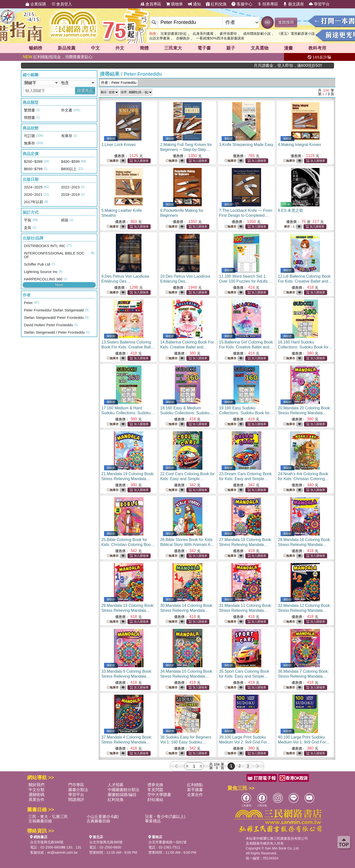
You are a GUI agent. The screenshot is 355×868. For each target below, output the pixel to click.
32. (304, 610)
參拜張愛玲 (228, 34)
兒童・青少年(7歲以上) (165, 817)
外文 (120, 48)
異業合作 (36, 800)
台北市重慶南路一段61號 (168, 842)
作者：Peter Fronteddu (119, 83)
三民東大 (173, 48)
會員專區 (151, 4)
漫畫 (288, 48)
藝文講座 (293, 4)
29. (128, 610)
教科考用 (317, 48)
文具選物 (260, 48)
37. (127, 742)
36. (304, 676)
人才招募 (116, 785)
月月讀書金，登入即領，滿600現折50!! (310, 65)
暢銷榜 (35, 48)
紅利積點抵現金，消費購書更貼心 (58, 57)
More (59, 285)
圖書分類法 (78, 790)
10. (185, 281)
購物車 (175, 4)
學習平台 (319, 4)
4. (299, 145)
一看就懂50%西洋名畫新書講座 (220, 38)
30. (187, 610)
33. (127, 676)
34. (187, 676)
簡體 (144, 48)
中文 (95, 48)
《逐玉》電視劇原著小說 (296, 34)
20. (304, 413)
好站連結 (155, 800)
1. (119, 145)
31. (246, 610)
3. (246, 145)
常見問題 (155, 790)
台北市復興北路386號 (47, 842)
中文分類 (36, 790)
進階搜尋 (286, 22)
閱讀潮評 (76, 800)
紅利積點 (195, 785)
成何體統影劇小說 (257, 34)
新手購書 (195, 790)
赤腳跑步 (183, 38)
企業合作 (195, 795)
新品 (67, 48)
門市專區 (76, 785)
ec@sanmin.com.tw (62, 852)
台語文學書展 (160, 38)
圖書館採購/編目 (122, 795)
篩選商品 (85, 91)
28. (304, 545)
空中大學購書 (159, 795)
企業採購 (36, 4)
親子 (231, 48)
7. (246, 215)
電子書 (204, 48)
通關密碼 (36, 795)
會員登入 (61, 4)
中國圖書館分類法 (124, 790)
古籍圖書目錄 (40, 821)
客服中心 (242, 4)
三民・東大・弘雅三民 (48, 817)
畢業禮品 (153, 821)
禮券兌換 (155, 785)
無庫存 (113, 161)
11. (246, 281)
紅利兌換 (216, 4)
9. (125, 281)
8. (291, 210)
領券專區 (268, 4)
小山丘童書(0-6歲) (103, 817)
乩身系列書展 (203, 34)
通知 (194, 4)
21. (128, 479)
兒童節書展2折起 (174, 34)
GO (267, 22)
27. (246, 545)
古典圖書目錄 (98, 821)
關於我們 (36, 785)
